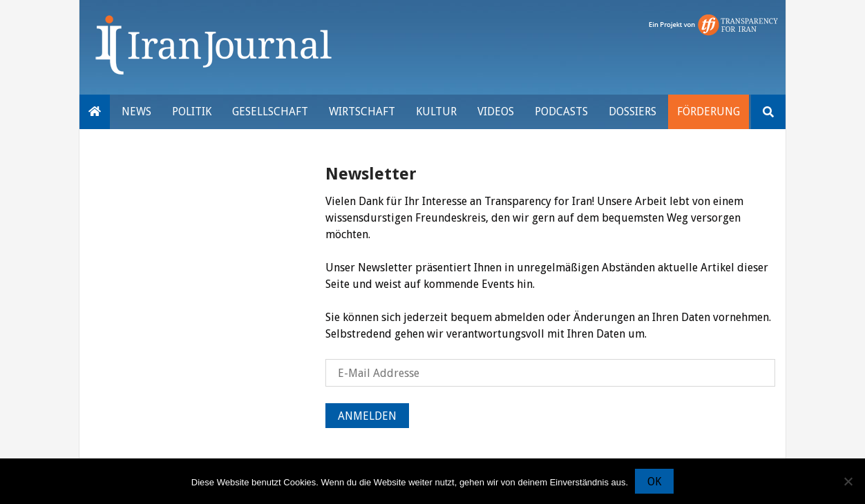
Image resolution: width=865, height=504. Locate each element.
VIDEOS (496, 112)
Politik (192, 112)
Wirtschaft (362, 112)
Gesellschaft (270, 112)
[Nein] (848, 481)
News (136, 112)
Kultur (436, 112)
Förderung (709, 112)
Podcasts (561, 112)
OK (654, 482)
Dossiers (633, 112)
